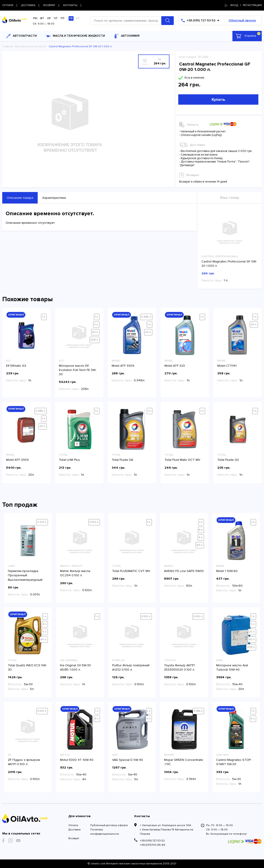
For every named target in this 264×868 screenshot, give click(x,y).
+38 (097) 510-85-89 (153, 845)
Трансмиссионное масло (30, 46)
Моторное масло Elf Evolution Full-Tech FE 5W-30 (78, 370)
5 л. (96, 324)
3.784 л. (198, 711)
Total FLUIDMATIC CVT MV (131, 571)
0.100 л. (94, 522)
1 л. (44, 317)
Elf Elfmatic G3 (16, 366)
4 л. (201, 530)
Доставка (74, 830)
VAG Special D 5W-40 (128, 760)
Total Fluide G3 (228, 460)
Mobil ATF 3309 (123, 366)
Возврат (74, 838)
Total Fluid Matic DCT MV (182, 460)
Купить (218, 99)
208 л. (95, 340)
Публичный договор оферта (109, 825)
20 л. (148, 332)
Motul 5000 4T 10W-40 (77, 760)
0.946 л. (146, 317)
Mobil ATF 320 (175, 366)
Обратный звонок (242, 20)
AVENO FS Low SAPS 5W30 (184, 571)
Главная (8, 46)
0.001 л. (42, 522)
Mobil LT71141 (227, 366)
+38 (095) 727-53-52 (152, 841)
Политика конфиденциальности (105, 832)
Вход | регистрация (243, 5)
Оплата (73, 825)
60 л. (95, 332)
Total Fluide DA (122, 460)
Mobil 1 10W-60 (227, 571)
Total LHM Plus (69, 460)
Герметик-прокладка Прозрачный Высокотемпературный (25, 575)
